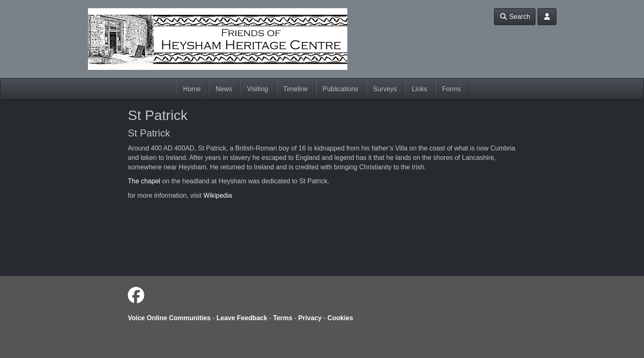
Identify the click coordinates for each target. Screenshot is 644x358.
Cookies (340, 318)
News (224, 89)
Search (515, 17)
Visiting (257, 89)
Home (192, 89)
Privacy (310, 318)
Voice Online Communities (169, 318)
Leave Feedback (242, 318)
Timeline (295, 89)
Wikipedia (218, 195)
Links (419, 89)
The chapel (144, 181)
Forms (451, 89)
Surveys (385, 89)
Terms (283, 318)
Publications (340, 89)
